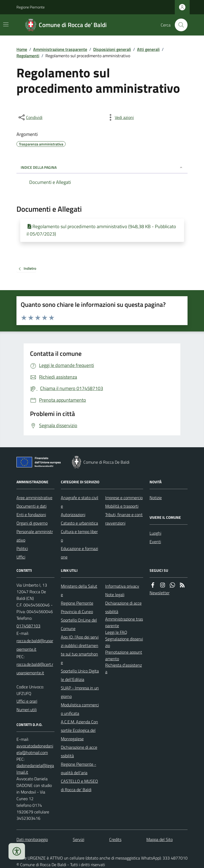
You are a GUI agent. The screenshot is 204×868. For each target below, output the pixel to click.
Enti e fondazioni (31, 515)
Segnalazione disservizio (124, 642)
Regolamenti (28, 56)
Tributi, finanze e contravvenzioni (124, 519)
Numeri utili (27, 710)
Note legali (115, 595)
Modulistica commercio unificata (80, 709)
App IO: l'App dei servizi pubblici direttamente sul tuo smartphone (80, 650)
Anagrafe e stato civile (80, 502)
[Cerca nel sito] (179, 25)
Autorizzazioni (73, 515)
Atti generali (148, 49)
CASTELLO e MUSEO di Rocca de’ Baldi (79, 785)
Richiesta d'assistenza (124, 668)
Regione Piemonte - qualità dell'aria (78, 768)
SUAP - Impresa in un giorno (80, 692)
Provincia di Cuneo (77, 612)
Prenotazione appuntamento (124, 655)
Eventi (155, 542)
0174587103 (28, 626)
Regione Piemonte (31, 7)
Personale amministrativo (35, 536)
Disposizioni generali (112, 49)
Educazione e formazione (79, 553)
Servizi (78, 839)
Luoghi (155, 533)
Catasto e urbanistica (79, 523)
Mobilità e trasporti (122, 506)
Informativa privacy (122, 586)
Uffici (21, 557)
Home (22, 49)
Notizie (156, 498)
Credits (115, 839)
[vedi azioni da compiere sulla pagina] (120, 117)
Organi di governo (32, 523)
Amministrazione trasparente (60, 49)
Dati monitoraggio (32, 839)
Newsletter (160, 593)
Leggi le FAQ (116, 632)
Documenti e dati (31, 506)
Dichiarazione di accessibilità (79, 751)
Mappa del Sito (160, 839)
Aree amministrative (34, 498)
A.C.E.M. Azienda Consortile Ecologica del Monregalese (79, 730)
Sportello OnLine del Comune (79, 624)
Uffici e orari (27, 701)
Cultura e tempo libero (79, 536)
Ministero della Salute (79, 590)
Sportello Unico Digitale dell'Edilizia (80, 675)
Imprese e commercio (124, 498)
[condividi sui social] (30, 117)
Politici (22, 548)
